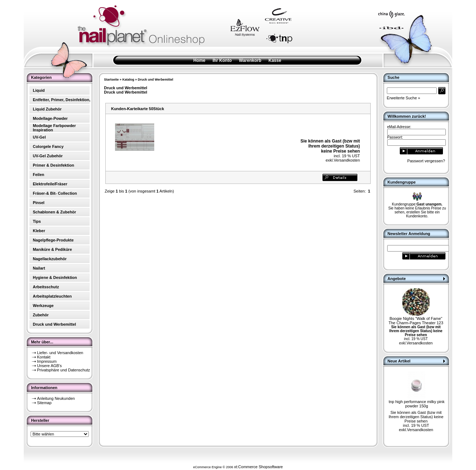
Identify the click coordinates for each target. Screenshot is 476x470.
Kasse (275, 60)
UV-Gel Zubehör (48, 156)
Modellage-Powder (50, 118)
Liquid (39, 90)
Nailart (39, 268)
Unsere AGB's (49, 366)
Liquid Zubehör (47, 109)
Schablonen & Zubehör (54, 212)
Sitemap (44, 403)
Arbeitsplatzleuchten (52, 296)
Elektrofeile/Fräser (50, 184)
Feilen (38, 175)
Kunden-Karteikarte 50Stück (138, 109)
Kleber (39, 231)
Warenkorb (250, 60)
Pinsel (38, 203)
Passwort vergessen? (426, 161)
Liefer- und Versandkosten (60, 353)
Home (199, 60)
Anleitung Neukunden (56, 398)
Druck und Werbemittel (155, 80)
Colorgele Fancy (48, 146)
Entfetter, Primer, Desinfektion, (61, 100)
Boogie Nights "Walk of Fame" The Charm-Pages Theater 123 (416, 321)
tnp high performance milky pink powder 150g (416, 404)
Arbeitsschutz (46, 287)
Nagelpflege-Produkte (53, 240)
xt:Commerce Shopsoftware (258, 467)
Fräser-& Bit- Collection (55, 193)
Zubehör (41, 315)
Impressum (47, 361)
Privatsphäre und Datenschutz (63, 370)
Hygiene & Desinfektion (55, 277)
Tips (37, 221)
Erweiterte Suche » (404, 98)
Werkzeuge (43, 306)
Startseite (111, 80)
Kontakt (44, 357)
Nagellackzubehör (50, 259)
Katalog (128, 80)
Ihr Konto (222, 60)
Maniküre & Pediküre (52, 249)
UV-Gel (39, 137)
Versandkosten (347, 160)
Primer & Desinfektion (53, 165)
